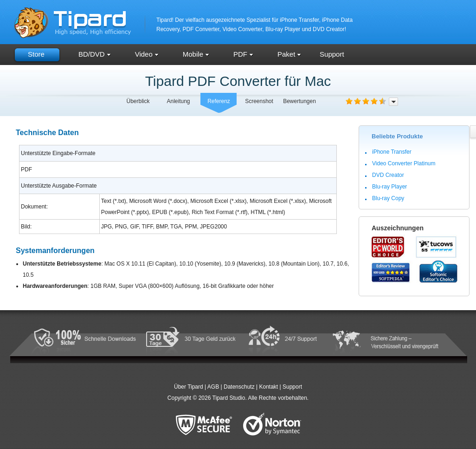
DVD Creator (388, 175)
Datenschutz (239, 387)
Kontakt (268, 387)
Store (36, 54)
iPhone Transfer (392, 152)
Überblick (138, 101)
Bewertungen (299, 101)
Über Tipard (189, 387)
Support (332, 54)
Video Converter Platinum (404, 163)
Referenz (219, 101)
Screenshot (259, 101)
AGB (213, 387)
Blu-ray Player (389, 187)
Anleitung (178, 101)
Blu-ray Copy (388, 198)
